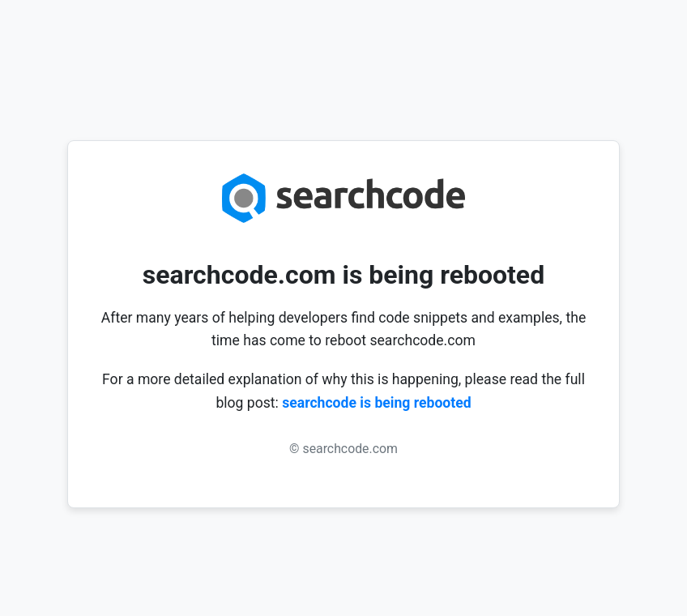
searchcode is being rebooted (376, 403)
